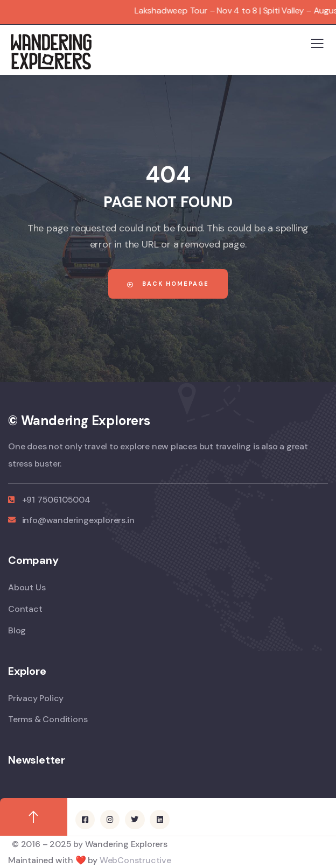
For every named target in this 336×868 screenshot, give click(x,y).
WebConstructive (135, 860)
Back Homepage (168, 284)
